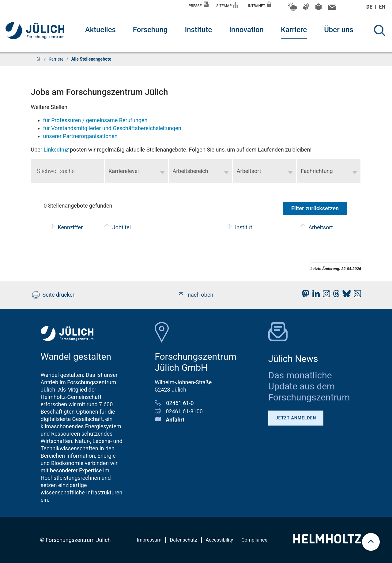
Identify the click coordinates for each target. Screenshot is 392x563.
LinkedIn (54, 150)
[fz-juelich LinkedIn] (315, 295)
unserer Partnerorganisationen (80, 136)
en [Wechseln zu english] (383, 7)
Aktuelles (100, 30)
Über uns (339, 30)
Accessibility (220, 540)
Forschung (150, 30)
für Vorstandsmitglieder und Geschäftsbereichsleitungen (112, 128)
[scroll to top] (371, 542)
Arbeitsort (317, 227)
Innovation (246, 30)
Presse (199, 5)
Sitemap (227, 5)
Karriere (294, 30)
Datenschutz (183, 540)
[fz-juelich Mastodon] (304, 295)
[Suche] (379, 30)
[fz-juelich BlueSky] (345, 295)
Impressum (149, 540)
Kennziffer (66, 227)
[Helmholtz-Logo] (327, 541)
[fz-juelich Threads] (335, 295)
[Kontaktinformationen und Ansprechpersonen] (332, 9)
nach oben (195, 295)
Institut (239, 227)
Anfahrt (175, 420)
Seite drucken (54, 295)
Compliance (254, 540)
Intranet (259, 5)
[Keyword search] (68, 171)
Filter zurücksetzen (315, 208)
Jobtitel (117, 227)
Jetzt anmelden (296, 418)
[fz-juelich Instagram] (325, 295)
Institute (198, 30)
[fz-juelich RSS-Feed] (356, 295)
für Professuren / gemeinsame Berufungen (95, 120)
